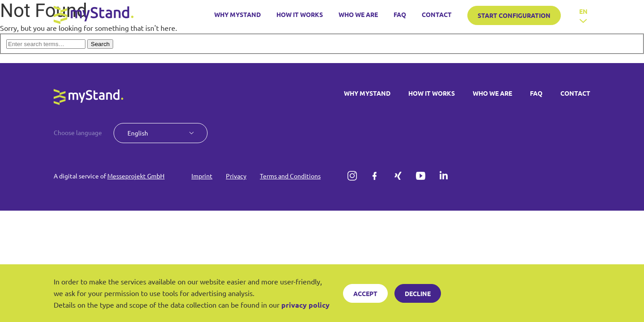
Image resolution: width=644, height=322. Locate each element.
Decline (418, 293)
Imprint (202, 176)
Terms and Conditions (290, 176)
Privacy (236, 176)
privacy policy (305, 305)
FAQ (400, 15)
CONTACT (437, 15)
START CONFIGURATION (514, 15)
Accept (365, 293)
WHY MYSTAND (237, 15)
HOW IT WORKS (300, 15)
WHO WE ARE (358, 15)
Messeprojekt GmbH (136, 176)
